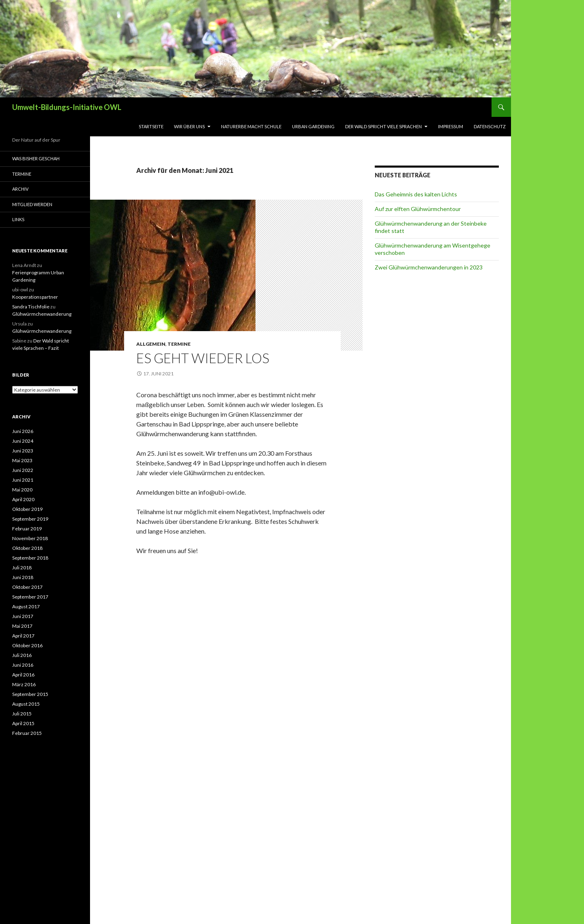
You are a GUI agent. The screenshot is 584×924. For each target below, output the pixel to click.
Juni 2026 (23, 431)
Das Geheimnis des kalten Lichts (416, 194)
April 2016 (23, 675)
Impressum (451, 126)
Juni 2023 (23, 451)
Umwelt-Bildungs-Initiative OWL (67, 107)
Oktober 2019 (27, 509)
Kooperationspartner (35, 297)
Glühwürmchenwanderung (42, 314)
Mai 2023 (22, 460)
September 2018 (30, 558)
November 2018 (30, 538)
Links (18, 219)
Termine (179, 344)
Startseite (151, 126)
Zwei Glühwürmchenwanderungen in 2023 (429, 267)
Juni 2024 (23, 441)
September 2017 (30, 597)
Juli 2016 (22, 655)
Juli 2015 (22, 714)
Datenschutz (490, 126)
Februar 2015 (27, 733)
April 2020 (23, 499)
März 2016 (24, 684)
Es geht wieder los (203, 358)
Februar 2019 (27, 529)
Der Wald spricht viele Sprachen (383, 126)
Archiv (20, 189)
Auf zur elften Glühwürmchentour (418, 209)
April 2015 (23, 723)
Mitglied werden (32, 204)
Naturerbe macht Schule (251, 126)
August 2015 (26, 704)
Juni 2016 (23, 665)
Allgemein (151, 344)
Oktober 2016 (27, 645)
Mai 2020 (22, 490)
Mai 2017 (22, 626)
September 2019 (30, 519)
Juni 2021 (23, 480)
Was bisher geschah (36, 158)
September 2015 (30, 694)
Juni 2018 (23, 577)
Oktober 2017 (27, 587)
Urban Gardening (313, 126)
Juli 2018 (22, 568)
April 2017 (23, 636)
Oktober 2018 (27, 548)
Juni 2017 (23, 616)
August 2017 (26, 606)
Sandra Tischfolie (31, 307)
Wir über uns (189, 126)
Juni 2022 (23, 470)
